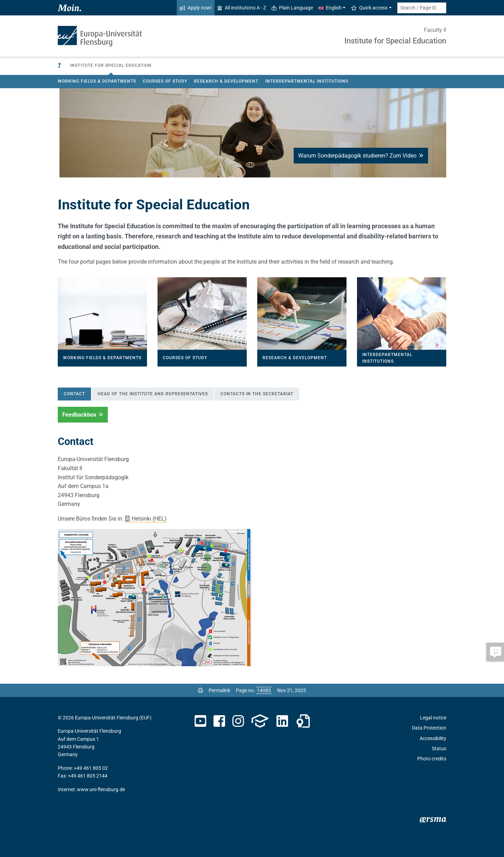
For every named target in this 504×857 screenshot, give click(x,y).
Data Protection (429, 728)
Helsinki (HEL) (149, 519)
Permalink (219, 690)
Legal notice (433, 718)
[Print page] (201, 690)
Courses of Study (165, 81)
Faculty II (435, 30)
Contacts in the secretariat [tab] (257, 394)
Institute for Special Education (395, 41)
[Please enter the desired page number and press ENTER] (264, 690)
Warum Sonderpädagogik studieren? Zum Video (361, 156)
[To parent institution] (60, 66)
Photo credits (432, 759)
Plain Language (292, 8)
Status (439, 748)
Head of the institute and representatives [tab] (153, 394)
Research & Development (226, 81)
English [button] (330, 8)
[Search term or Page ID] (422, 8)
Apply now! (196, 8)
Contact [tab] (74, 394)
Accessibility (433, 738)
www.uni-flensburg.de (101, 789)
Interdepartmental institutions (307, 81)
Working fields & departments (97, 81)
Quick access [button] (369, 8)
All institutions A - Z (242, 8)
